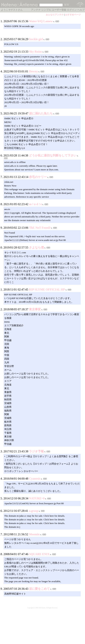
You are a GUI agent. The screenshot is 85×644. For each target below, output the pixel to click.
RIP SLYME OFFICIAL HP (47, 290)
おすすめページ (73, 15)
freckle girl (36, 39)
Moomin (34, 534)
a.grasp (34, 511)
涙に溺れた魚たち (41, 113)
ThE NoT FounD (40, 228)
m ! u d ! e (35, 204)
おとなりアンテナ (55, 15)
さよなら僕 (36, 247)
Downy (33, 71)
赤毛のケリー (38, 177)
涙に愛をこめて (39, 589)
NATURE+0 (37, 498)
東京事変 (35, 309)
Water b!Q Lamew (41, 21)
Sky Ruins (35, 52)
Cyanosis (35, 479)
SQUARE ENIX (39, 554)
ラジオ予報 (36, 451)
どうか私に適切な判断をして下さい (53, 155)
